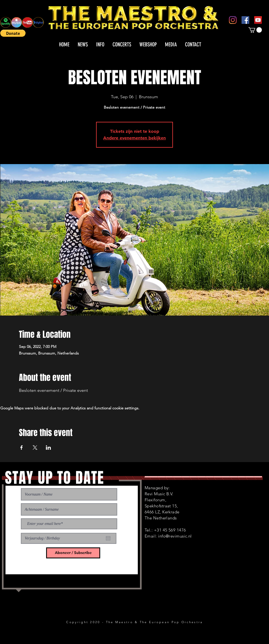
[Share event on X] (35, 448)
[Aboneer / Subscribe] (73, 553)
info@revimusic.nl (175, 536)
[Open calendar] (108, 538)
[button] (13, 33)
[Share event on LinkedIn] (48, 448)
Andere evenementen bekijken (134, 138)
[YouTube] (258, 20)
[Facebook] (245, 20)
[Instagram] (233, 20)
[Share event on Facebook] (22, 448)
